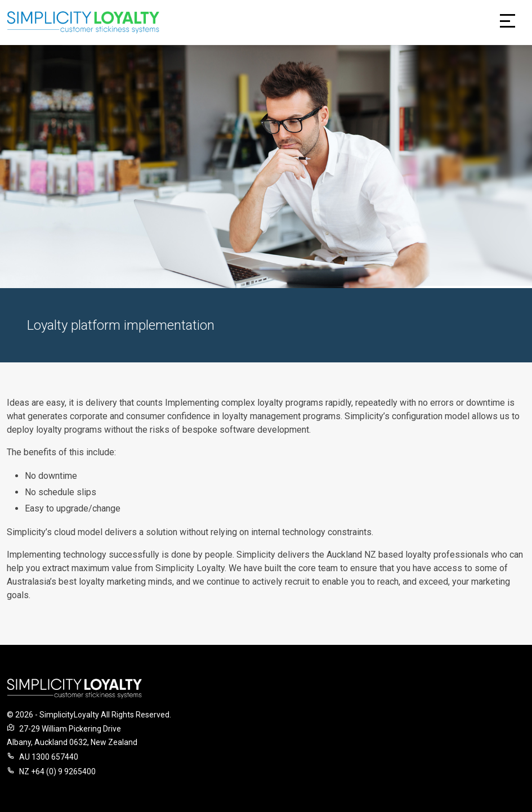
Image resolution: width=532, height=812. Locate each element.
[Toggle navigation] (508, 23)
